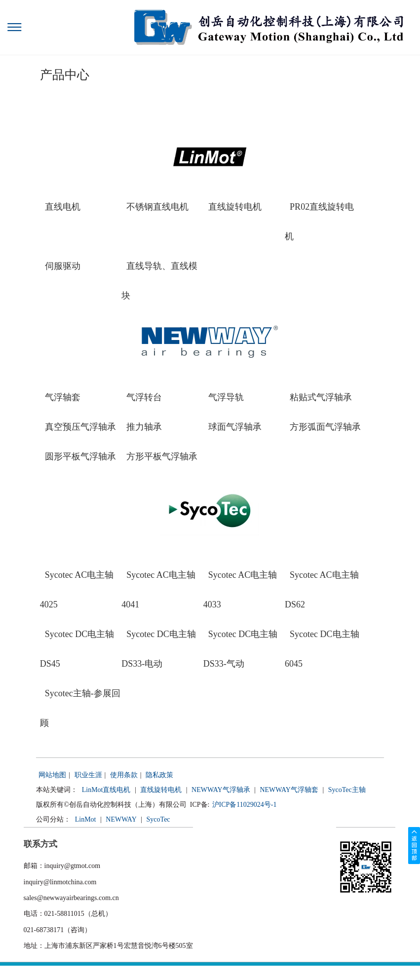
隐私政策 (159, 775)
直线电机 (63, 207)
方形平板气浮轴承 (162, 456)
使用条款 (124, 775)
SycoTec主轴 (347, 790)
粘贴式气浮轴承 (321, 397)
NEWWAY (121, 819)
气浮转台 (144, 397)
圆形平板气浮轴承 (80, 456)
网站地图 (52, 775)
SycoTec (158, 819)
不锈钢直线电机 (157, 207)
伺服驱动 (63, 266)
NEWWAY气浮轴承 (221, 790)
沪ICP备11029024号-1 (245, 805)
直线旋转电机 (235, 207)
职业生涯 (88, 775)
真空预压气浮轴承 (80, 427)
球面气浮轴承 (235, 427)
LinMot (86, 819)
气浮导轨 (226, 397)
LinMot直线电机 (106, 790)
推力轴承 (144, 427)
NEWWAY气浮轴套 (289, 790)
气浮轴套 (63, 397)
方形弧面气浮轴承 (325, 427)
